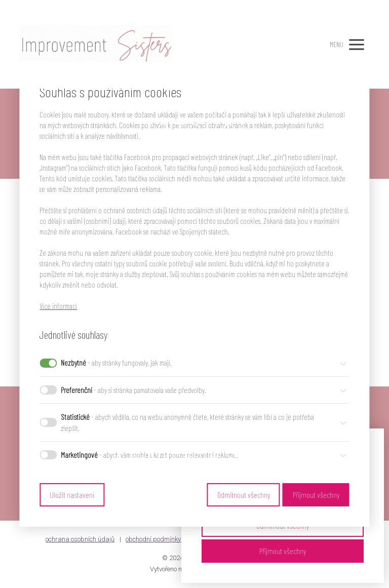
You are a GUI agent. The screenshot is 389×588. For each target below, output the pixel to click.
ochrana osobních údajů (80, 539)
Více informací (58, 306)
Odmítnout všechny (244, 495)
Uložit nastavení (72, 495)
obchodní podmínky (153, 539)
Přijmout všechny (283, 551)
